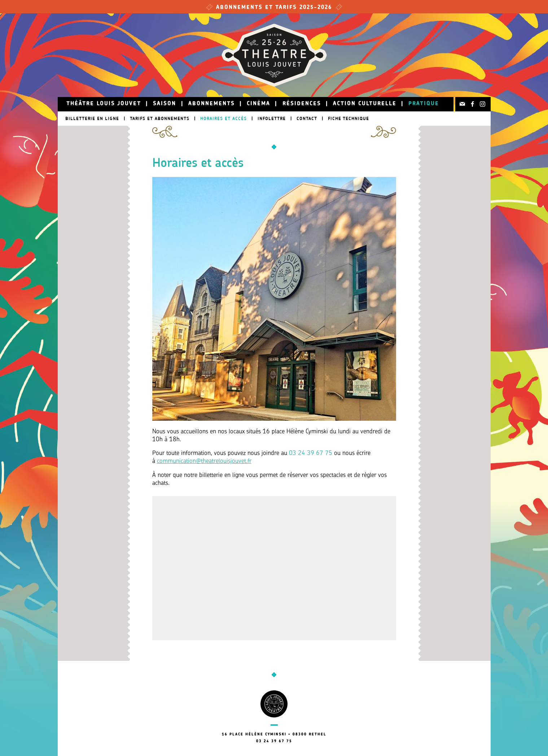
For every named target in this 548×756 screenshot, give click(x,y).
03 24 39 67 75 (311, 453)
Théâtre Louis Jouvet (104, 104)
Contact (307, 118)
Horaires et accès (223, 118)
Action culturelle (365, 104)
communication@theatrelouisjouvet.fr (204, 461)
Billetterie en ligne (92, 118)
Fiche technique (348, 118)
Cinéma (258, 104)
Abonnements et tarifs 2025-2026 (274, 8)
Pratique (424, 104)
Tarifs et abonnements (160, 118)
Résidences (302, 104)
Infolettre (272, 118)
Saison (165, 104)
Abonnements (212, 104)
